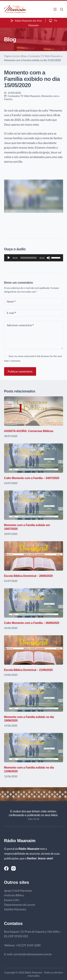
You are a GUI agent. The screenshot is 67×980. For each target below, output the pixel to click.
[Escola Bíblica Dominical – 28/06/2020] (34, 556)
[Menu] (55, 9)
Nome (11, 302)
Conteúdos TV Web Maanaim (44, 56)
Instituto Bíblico (14, 895)
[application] (34, 258)
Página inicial (12, 56)
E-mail (11, 313)
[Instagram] (13, 868)
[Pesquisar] (62, 9)
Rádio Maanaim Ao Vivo (26, 21)
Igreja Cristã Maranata (18, 890)
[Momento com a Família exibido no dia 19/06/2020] (34, 697)
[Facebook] (6, 868)
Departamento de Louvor (20, 905)
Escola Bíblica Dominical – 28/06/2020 (28, 576)
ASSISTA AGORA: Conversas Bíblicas (29, 431)
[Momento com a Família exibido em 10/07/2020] (34, 505)
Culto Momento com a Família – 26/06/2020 (32, 623)
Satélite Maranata (15, 909)
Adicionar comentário (20, 325)
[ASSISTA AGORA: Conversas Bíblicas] (34, 411)
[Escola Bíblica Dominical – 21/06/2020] (34, 650)
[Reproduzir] (9, 258)
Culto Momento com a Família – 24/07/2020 (32, 478)
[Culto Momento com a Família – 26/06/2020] (34, 603)
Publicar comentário (20, 371)
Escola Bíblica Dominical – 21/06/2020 (28, 670)
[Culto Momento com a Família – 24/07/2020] (34, 458)
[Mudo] (48, 258)
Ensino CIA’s (12, 900)
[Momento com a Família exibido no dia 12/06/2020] (34, 748)
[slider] (28, 258)
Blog (24, 56)
